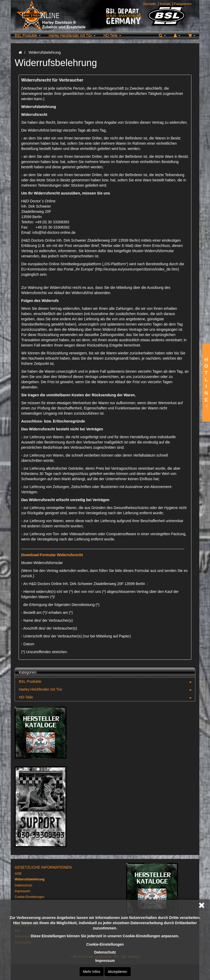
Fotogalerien (183, 4)
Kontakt (165, 4)
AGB (18, 874)
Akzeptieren (118, 972)
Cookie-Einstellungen (105, 944)
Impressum (105, 961)
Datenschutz (105, 952)
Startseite (150, 4)
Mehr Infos (92, 972)
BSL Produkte (28, 35)
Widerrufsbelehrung (30, 879)
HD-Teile (112, 35)
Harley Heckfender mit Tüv (72, 35)
